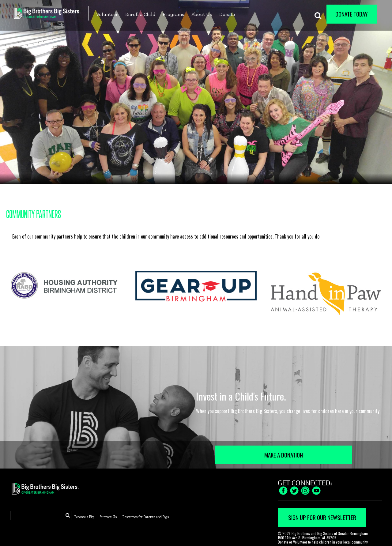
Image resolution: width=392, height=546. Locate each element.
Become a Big (84, 517)
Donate (227, 14)
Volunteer (107, 14)
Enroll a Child (140, 14)
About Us (202, 14)
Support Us (108, 517)
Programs (173, 14)
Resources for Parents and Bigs (146, 517)
